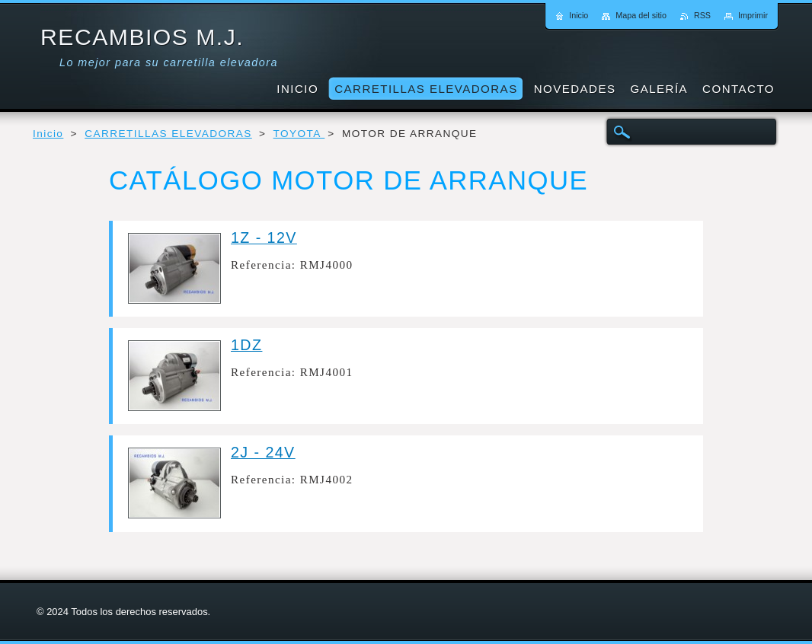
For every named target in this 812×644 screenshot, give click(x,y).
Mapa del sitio (641, 15)
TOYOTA (299, 134)
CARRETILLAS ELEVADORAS (168, 134)
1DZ (246, 345)
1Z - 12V (264, 238)
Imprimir (753, 15)
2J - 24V (263, 452)
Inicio (48, 134)
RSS (702, 15)
